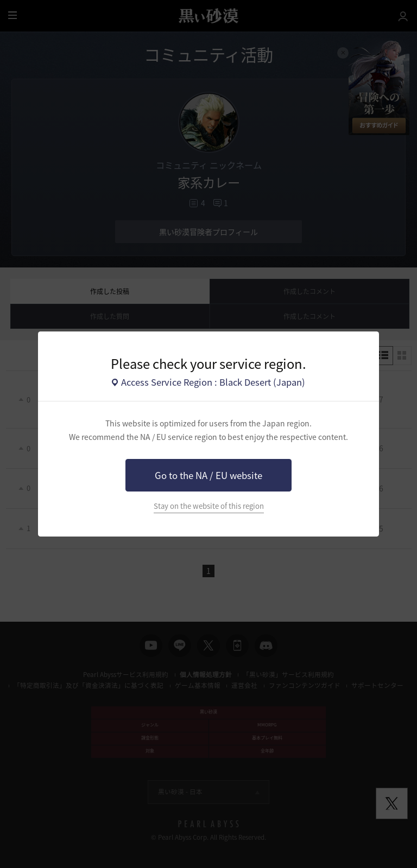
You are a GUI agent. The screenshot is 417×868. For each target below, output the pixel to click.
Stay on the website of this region (209, 506)
